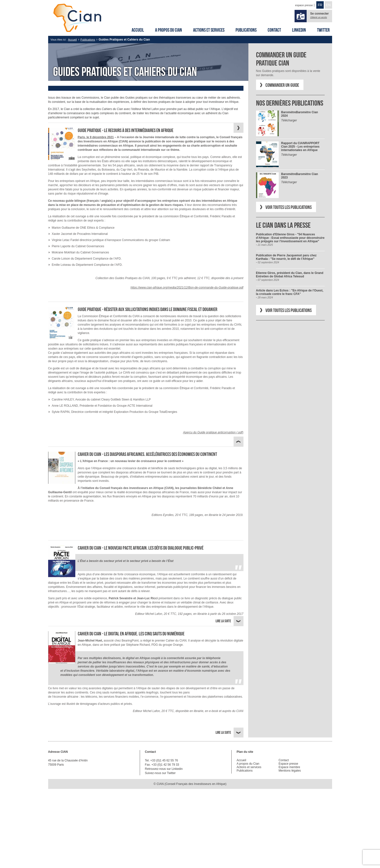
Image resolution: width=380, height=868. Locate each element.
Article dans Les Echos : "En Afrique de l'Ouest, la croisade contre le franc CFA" (290, 292)
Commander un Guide (282, 85)
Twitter (323, 30)
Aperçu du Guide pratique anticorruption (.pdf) (213, 432)
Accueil (138, 30)
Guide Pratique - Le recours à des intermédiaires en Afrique (126, 130)
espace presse (304, 5)
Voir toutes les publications (289, 207)
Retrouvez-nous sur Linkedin (164, 769)
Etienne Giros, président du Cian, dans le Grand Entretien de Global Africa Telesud (290, 275)
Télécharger (289, 120)
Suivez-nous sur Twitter (160, 773)
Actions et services (209, 30)
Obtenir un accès (319, 17)
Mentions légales (290, 771)
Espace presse (288, 764)
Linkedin (299, 30)
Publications (246, 30)
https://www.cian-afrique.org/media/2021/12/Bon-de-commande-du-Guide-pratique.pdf (187, 288)
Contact (274, 30)
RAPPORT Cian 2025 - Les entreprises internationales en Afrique (300, 147)
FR (320, 5)
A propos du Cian (169, 30)
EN (328, 5)
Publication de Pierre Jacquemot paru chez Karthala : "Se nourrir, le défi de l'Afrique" (286, 257)
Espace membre (289, 767)
